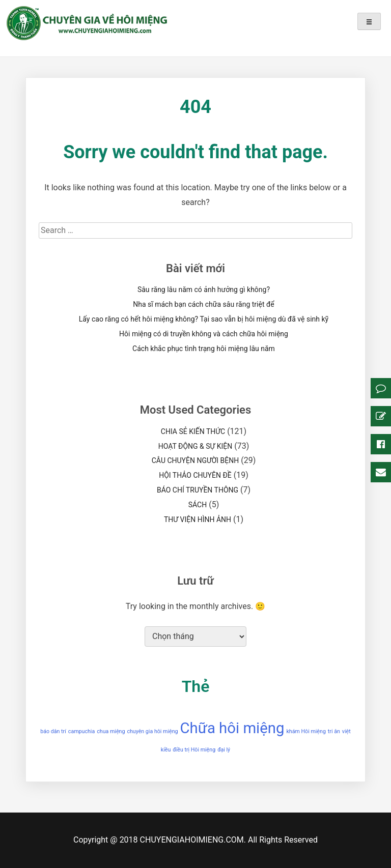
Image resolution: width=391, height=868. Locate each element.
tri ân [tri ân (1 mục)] (334, 731)
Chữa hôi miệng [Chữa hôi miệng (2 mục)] (232, 728)
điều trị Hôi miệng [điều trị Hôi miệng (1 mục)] (194, 750)
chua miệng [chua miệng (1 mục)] (111, 731)
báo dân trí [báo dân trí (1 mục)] (53, 731)
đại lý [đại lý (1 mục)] (224, 750)
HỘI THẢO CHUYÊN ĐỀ (195, 475)
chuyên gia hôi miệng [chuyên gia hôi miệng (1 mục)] (152, 731)
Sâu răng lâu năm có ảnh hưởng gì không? (204, 290)
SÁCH (198, 505)
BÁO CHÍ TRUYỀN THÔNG (198, 490)
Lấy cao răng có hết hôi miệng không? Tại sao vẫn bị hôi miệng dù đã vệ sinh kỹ (204, 319)
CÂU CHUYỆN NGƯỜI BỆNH (195, 460)
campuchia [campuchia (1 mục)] (81, 731)
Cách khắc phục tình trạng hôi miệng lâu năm (204, 349)
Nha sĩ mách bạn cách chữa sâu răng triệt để (203, 304)
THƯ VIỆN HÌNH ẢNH (198, 519)
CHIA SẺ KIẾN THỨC (193, 431)
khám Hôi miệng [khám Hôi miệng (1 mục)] (306, 731)
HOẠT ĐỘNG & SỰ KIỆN (195, 446)
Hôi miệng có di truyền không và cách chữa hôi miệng (204, 334)
